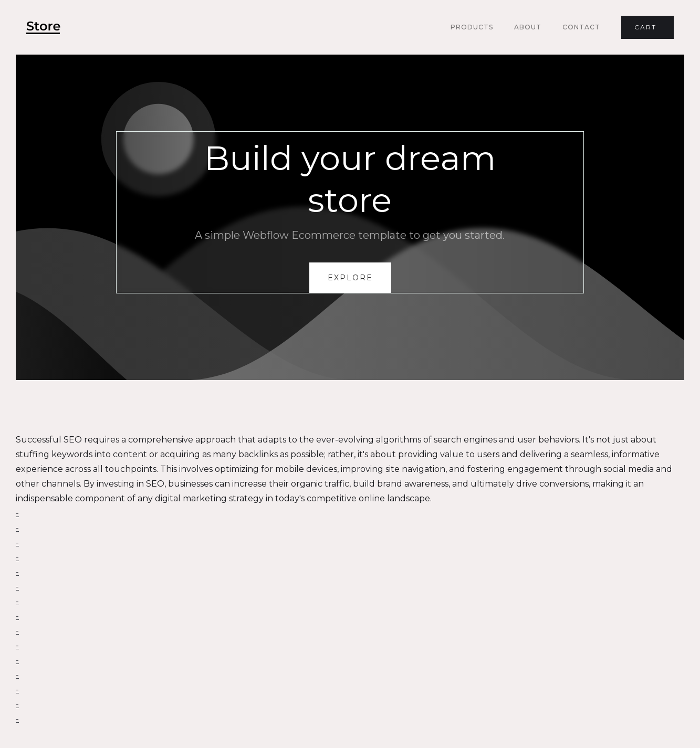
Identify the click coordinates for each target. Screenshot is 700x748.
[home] (43, 28)
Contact (581, 27)
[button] (647, 27)
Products (472, 27)
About (528, 27)
